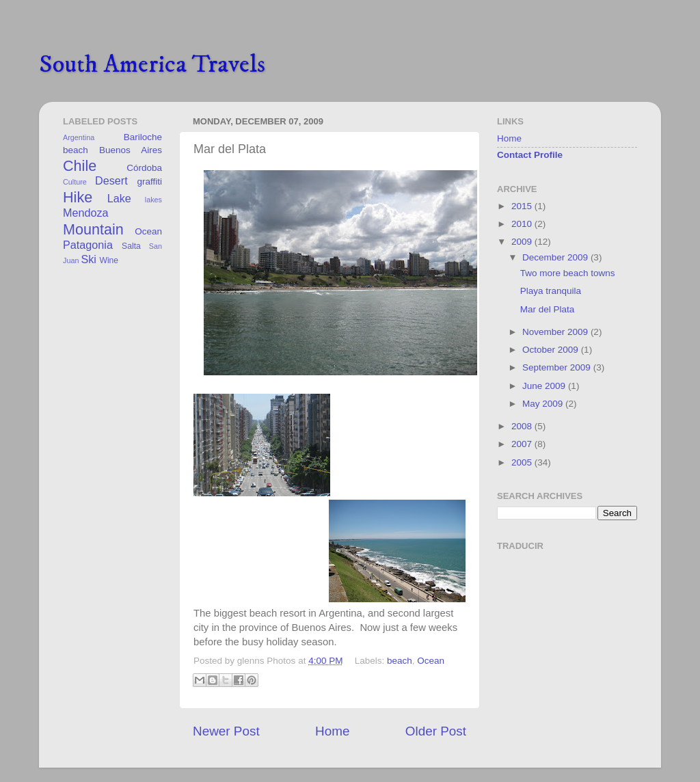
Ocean (431, 661)
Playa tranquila (551, 291)
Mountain (93, 229)
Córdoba (144, 168)
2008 (523, 426)
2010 (523, 224)
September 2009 (558, 367)
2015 (523, 206)
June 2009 (545, 386)
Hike (78, 197)
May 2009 (544, 404)
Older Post (436, 731)
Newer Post (226, 731)
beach (400, 661)
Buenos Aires (131, 150)
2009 (523, 242)
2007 (523, 444)
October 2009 (552, 350)
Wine (109, 260)
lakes (153, 200)
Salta (131, 246)
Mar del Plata (548, 309)
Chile (80, 166)
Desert (111, 180)
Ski (89, 259)
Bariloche (143, 137)
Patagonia (88, 245)
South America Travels (152, 65)
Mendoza (86, 213)
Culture (75, 182)
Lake (119, 198)
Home (332, 731)
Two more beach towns (568, 273)
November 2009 (556, 332)
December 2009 (556, 257)
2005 (523, 462)
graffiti (149, 181)
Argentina (79, 137)
